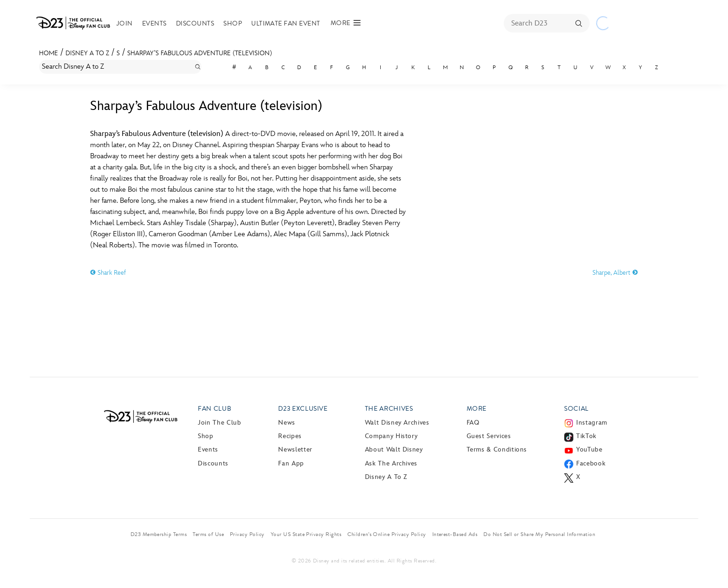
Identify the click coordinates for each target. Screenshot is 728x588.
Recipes (290, 436)
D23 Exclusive (303, 409)
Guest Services (489, 436)
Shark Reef (108, 273)
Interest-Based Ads (455, 534)
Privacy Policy (247, 534)
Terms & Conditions (497, 449)
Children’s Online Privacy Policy (387, 534)
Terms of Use (208, 534)
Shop (233, 23)
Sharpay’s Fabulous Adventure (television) (200, 53)
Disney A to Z (87, 53)
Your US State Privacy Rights (306, 534)
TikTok (586, 436)
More (477, 409)
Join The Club (219, 423)
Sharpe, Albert (615, 273)
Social (576, 409)
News (287, 423)
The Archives (389, 409)
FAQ (473, 423)
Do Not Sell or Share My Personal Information (539, 534)
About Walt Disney (394, 449)
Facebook (591, 463)
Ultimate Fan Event (286, 23)
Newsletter (295, 449)
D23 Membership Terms (159, 534)
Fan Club (214, 409)
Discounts (195, 23)
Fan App (291, 463)
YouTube (589, 449)
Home (49, 53)
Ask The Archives (391, 463)
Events (154, 23)
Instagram (592, 423)
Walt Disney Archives (397, 423)
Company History (391, 436)
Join (125, 23)
